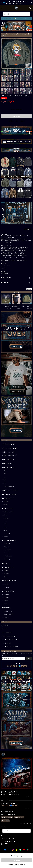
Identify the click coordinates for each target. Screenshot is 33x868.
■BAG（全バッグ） (7, 563)
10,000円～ (7, 617)
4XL (5, 471)
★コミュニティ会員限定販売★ (9, 448)
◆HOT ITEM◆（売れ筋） (8, 444)
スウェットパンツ (8, 556)
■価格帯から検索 (6, 608)
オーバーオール (7, 553)
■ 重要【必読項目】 (6, 278)
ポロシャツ (6, 518)
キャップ (6, 584)
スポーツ (6, 601)
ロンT (5, 521)
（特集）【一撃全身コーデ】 (9, 463)
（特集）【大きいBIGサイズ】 (9, 467)
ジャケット (6, 505)
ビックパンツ (7, 559)
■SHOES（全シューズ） (8, 567)
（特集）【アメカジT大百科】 (9, 452)
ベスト (5, 515)
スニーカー (6, 574)
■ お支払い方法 (5, 283)
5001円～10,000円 (8, 614)
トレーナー (6, 527)
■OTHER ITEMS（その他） (9, 581)
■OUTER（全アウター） (8, 498)
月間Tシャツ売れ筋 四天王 (10, 455)
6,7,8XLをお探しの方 (9, 486)
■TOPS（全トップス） (8, 509)
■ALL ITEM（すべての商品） (10, 494)
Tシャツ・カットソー (9, 512)
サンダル (6, 570)
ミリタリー (6, 598)
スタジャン (6, 501)
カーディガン (7, 533)
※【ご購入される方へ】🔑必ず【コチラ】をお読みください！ (16, 18)
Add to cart (16, 116)
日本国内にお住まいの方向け (17, 121)
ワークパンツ (7, 544)
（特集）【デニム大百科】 (8, 459)
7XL (5, 480)
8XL (5, 483)
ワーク (5, 604)
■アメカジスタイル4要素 (8, 591)
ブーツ (5, 577)
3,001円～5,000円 (8, 611)
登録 (29, 658)
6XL (5, 477)
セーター (6, 537)
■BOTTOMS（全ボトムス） (9, 541)
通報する (29, 289)
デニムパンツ (7, 547)
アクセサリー (7, 587)
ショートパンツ (7, 550)
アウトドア (6, 594)
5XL (5, 474)
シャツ (5, 524)
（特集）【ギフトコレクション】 (10, 490)
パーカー (6, 530)
